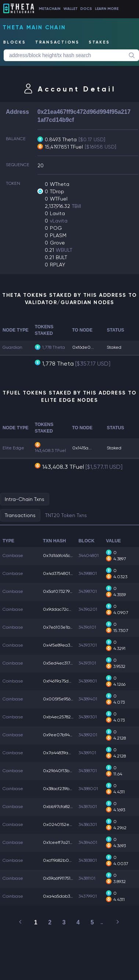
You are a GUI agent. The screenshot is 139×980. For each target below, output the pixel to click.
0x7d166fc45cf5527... (63, 556)
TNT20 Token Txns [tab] (66, 515)
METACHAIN (50, 8)
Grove (57, 243)
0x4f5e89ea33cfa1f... (64, 645)
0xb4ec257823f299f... (64, 717)
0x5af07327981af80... (65, 591)
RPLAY (58, 265)
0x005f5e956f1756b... (65, 699)
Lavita (57, 213)
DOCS (86, 8)
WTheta (60, 184)
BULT (61, 257)
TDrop (57, 191)
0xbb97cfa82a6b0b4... (67, 807)
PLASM (58, 235)
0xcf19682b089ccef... (64, 860)
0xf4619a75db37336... (64, 681)
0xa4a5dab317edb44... (67, 896)
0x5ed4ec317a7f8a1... (65, 663)
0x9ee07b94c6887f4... (65, 735)
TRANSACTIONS (57, 42)
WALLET (71, 8)
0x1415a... (82, 448)
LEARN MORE (107, 8)
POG (56, 228)
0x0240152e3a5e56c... (66, 824)
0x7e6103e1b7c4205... (65, 627)
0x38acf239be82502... (66, 789)
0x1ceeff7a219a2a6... (64, 842)
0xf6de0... (83, 347)
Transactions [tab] (20, 515)
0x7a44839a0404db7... (67, 753)
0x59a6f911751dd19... (63, 878)
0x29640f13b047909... (65, 771)
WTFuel (59, 199)
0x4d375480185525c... (65, 573)
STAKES (99, 42)
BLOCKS (15, 42)
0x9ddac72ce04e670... (67, 609)
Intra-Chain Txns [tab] (25, 499)
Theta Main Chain (34, 27)
